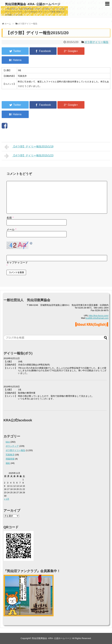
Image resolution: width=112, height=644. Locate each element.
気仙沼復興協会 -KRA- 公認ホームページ (33, 4)
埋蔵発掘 (10, 459)
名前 (10, 218)
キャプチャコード (17, 263)
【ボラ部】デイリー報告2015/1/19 (29, 147)
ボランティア (12, 446)
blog (8, 442)
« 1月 (7, 499)
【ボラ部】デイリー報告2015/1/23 (29, 156)
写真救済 (10, 455)
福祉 (8, 463)
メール (11, 230)
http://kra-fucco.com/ (99, 316)
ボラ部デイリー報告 (96, 42)
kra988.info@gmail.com (97, 318)
